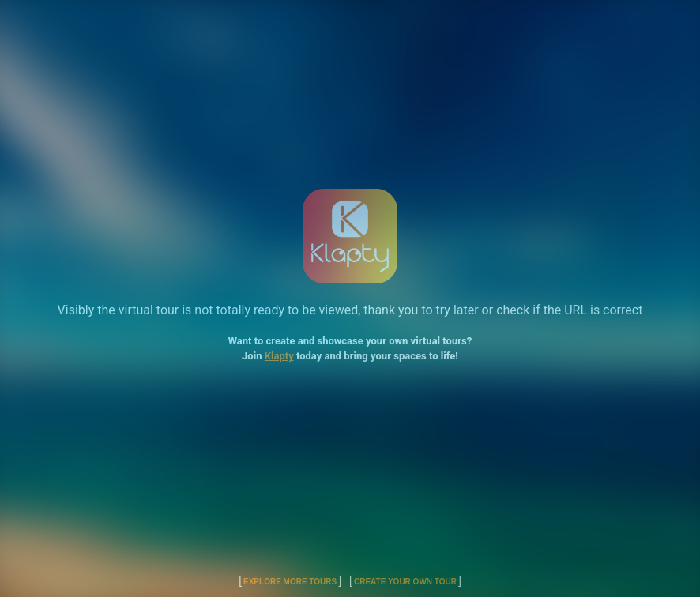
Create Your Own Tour (405, 582)
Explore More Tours (290, 582)
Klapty (279, 356)
